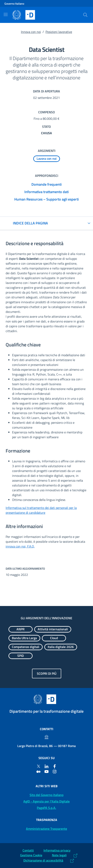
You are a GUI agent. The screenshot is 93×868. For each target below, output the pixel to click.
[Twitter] (38, 766)
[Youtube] (46, 771)
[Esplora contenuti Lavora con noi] (47, 159)
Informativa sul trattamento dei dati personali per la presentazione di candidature (41, 510)
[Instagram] (55, 771)
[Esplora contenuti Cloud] (54, 638)
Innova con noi (31, 32)
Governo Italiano (14, 4)
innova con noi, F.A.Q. (20, 546)
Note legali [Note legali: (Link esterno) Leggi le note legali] (59, 855)
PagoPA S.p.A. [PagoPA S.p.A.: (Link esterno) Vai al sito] (46, 808)
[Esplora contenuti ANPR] (21, 629)
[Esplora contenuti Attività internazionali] (53, 629)
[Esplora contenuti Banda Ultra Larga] (24, 638)
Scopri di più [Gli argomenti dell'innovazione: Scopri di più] (47, 674)
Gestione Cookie (31, 855)
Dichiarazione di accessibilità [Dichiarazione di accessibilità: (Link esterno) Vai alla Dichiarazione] (43, 860)
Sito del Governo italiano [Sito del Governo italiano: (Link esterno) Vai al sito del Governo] (46, 795)
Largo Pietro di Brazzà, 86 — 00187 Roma (46, 746)
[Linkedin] (46, 766)
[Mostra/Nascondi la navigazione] (6, 14)
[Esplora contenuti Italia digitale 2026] (61, 647)
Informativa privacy (57, 850)
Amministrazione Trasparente (46, 829)
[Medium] (38, 771)
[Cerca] (85, 15)
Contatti (28, 850)
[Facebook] (55, 766)
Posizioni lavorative (59, 32)
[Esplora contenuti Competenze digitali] (26, 647)
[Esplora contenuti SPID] (21, 656)
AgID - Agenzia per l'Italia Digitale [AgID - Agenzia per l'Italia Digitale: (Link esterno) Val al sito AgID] (46, 801)
